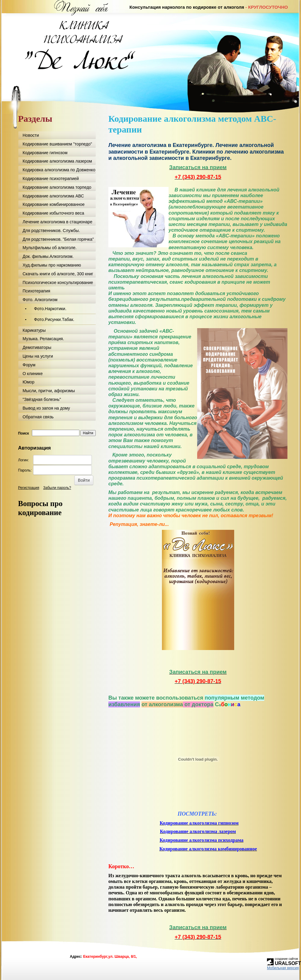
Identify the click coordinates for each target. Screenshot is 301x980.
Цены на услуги (38, 356)
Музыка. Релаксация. (43, 339)
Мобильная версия (283, 968)
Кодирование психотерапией (51, 179)
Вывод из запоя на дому (46, 408)
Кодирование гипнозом (45, 153)
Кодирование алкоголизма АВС (53, 196)
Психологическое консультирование (58, 282)
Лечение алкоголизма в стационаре (57, 222)
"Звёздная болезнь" (42, 399)
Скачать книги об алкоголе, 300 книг (58, 274)
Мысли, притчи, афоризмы (49, 391)
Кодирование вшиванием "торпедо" (57, 144)
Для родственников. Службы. (51, 230)
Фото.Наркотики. (50, 309)
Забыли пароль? (57, 488)
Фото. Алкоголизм (40, 300)
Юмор (28, 382)
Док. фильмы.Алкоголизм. (48, 256)
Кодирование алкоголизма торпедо (57, 187)
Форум (29, 365)
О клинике (33, 374)
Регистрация (29, 488)
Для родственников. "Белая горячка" (58, 239)
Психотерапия (36, 291)
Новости (31, 135)
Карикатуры (34, 330)
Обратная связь (38, 417)
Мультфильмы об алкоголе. (50, 248)
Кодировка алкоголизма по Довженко (59, 170)
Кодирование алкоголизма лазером (57, 161)
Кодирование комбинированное (54, 204)
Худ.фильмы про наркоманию (52, 265)
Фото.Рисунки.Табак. (54, 319)
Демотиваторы (37, 347)
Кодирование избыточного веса (53, 213)
